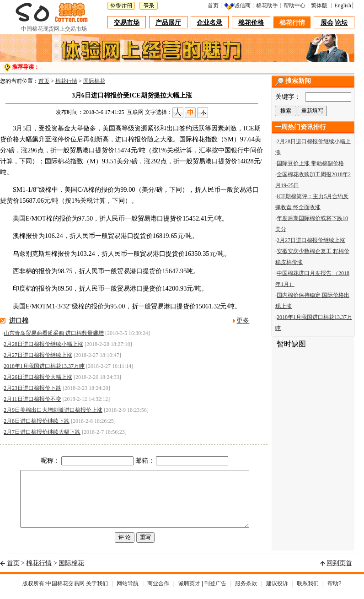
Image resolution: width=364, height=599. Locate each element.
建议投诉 (277, 591)
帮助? (335, 591)
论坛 (341, 23)
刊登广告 (215, 591)
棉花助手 (269, 5)
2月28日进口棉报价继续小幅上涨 (43, 344)
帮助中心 (297, 5)
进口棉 (19, 321)
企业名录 (210, 23)
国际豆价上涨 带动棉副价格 (310, 163)
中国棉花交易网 (65, 591)
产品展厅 (168, 23)
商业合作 (158, 591)
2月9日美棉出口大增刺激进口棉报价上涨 (53, 410)
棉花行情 (292, 23)
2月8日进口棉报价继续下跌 (37, 421)
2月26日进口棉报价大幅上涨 (38, 377)
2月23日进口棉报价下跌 (32, 388)
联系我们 (308, 591)
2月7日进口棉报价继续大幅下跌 (42, 432)
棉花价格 (251, 23)
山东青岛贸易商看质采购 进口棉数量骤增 (54, 333)
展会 (327, 23)
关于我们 (97, 591)
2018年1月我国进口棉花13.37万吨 (44, 366)
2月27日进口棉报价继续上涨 (38, 355)
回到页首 (339, 570)
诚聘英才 (189, 591)
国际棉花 (94, 81)
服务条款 (246, 591)
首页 (215, 5)
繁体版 (321, 5)
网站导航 (128, 591)
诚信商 (245, 5)
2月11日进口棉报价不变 (32, 399)
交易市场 (127, 23)
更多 (243, 321)
